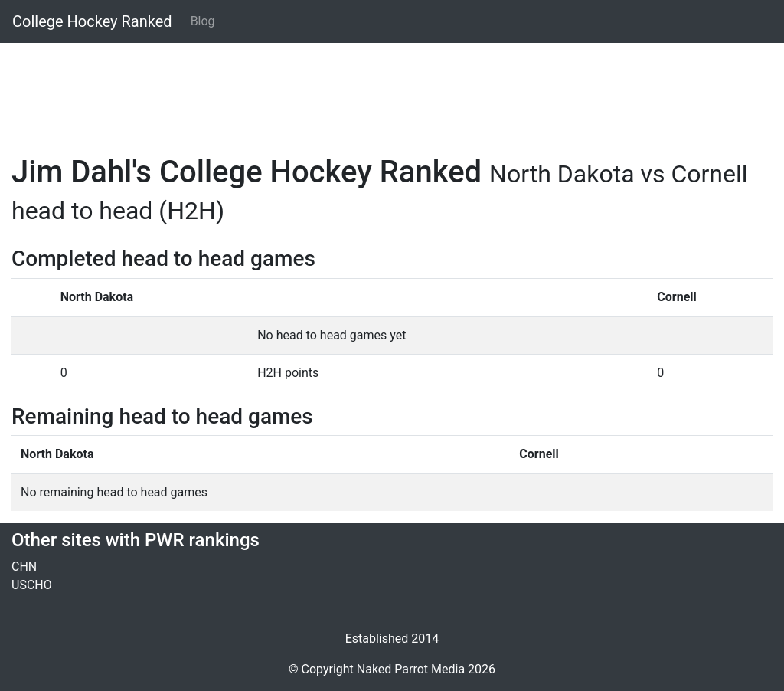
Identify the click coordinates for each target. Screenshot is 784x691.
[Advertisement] (392, 90)
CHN (24, 567)
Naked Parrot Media (411, 669)
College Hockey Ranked (92, 21)
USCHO (32, 585)
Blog (203, 21)
